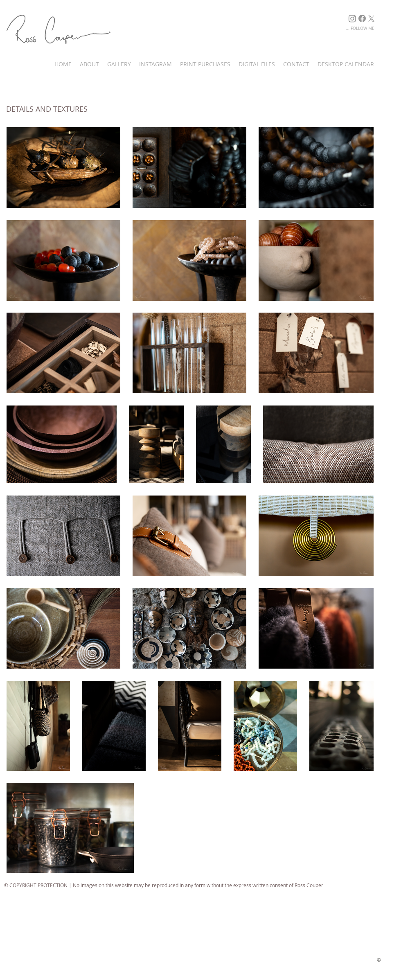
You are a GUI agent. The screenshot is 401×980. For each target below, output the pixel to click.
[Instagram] (352, 18)
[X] (371, 19)
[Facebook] (362, 18)
